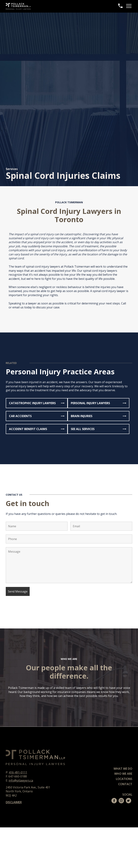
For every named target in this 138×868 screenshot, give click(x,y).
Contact (125, 784)
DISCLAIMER (14, 802)
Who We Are (123, 774)
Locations (124, 779)
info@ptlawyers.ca (21, 780)
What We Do (123, 769)
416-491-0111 (18, 772)
